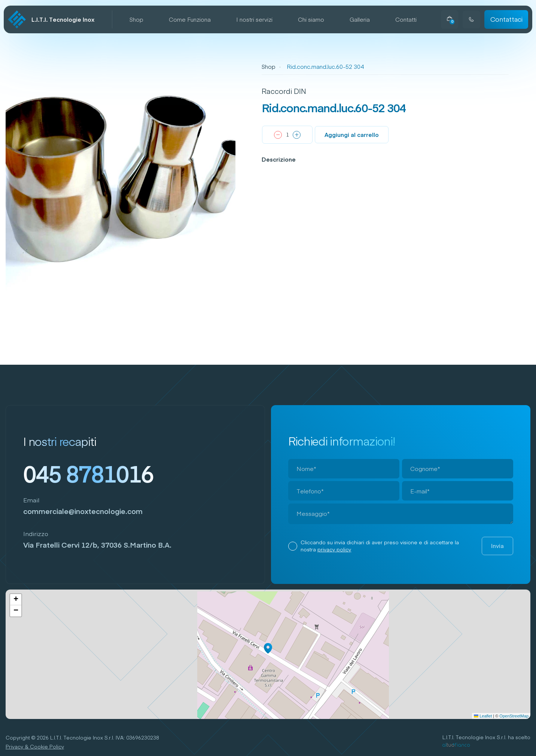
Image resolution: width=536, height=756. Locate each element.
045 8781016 (88, 474)
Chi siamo (311, 19)
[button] (268, 648)
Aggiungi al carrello (352, 134)
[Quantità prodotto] (287, 135)
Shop (136, 19)
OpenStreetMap (514, 716)
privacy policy (334, 549)
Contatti (406, 19)
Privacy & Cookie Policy (35, 747)
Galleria (360, 19)
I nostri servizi (254, 19)
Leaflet (483, 716)
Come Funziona (190, 19)
